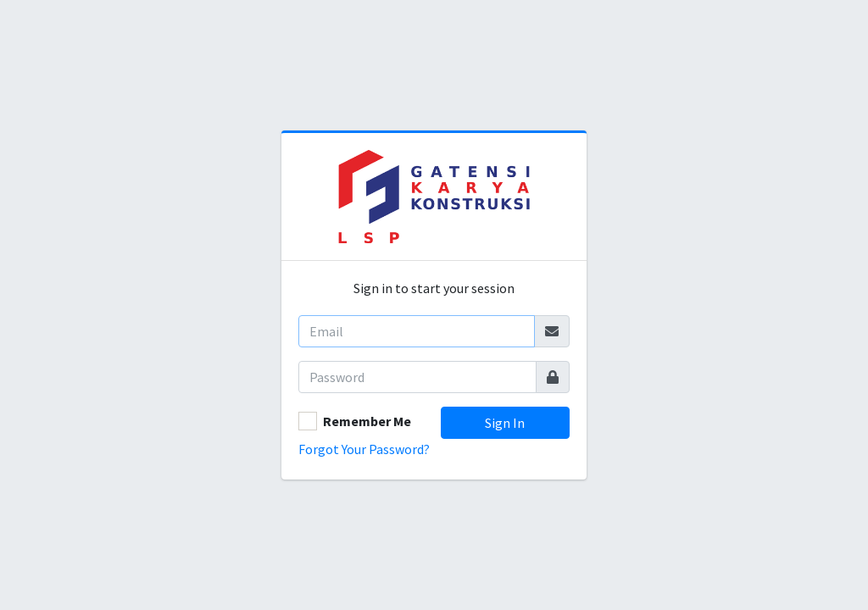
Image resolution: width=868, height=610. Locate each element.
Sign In (505, 423)
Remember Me (367, 421)
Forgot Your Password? (364, 449)
